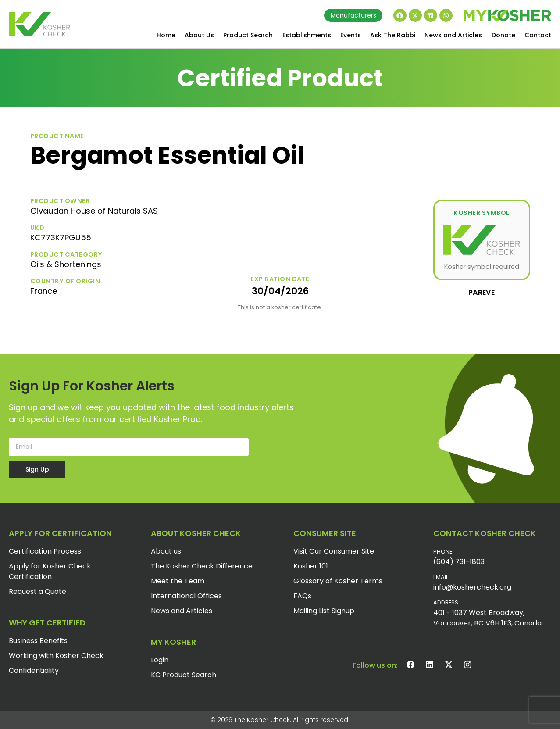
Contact (538, 35)
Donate (503, 35)
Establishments (307, 35)
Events (351, 35)
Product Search (248, 35)
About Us (199, 35)
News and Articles (453, 35)
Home (166, 35)
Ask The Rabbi (393, 35)
